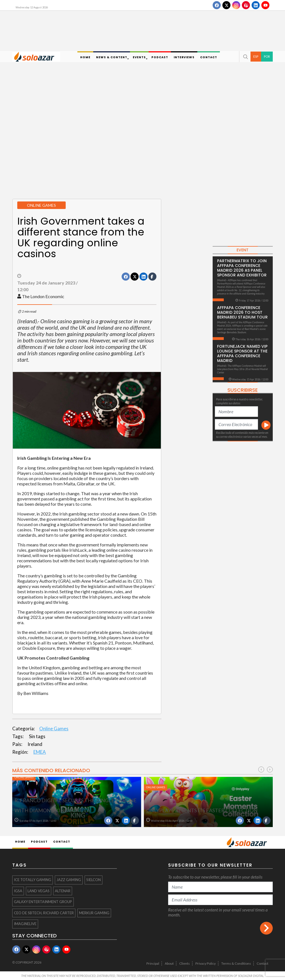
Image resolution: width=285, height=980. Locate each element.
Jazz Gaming (69, 880)
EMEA (40, 752)
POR (267, 56)
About (169, 963)
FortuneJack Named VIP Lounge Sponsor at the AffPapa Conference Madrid (242, 353)
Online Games (54, 729)
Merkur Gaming (94, 913)
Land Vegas (39, 891)
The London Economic (43, 296)
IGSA (18, 891)
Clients (185, 963)
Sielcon (94, 880)
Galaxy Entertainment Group (43, 902)
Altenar (63, 891)
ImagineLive (25, 924)
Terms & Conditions (236, 963)
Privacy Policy (206, 963)
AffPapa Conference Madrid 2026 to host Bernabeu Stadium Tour (242, 312)
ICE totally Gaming (33, 880)
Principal (153, 963)
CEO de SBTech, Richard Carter (44, 913)
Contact (262, 963)
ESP (256, 56)
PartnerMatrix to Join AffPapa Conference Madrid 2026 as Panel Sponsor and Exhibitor (242, 268)
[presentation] (261, 769)
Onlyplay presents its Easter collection (202, 810)
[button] (245, 57)
